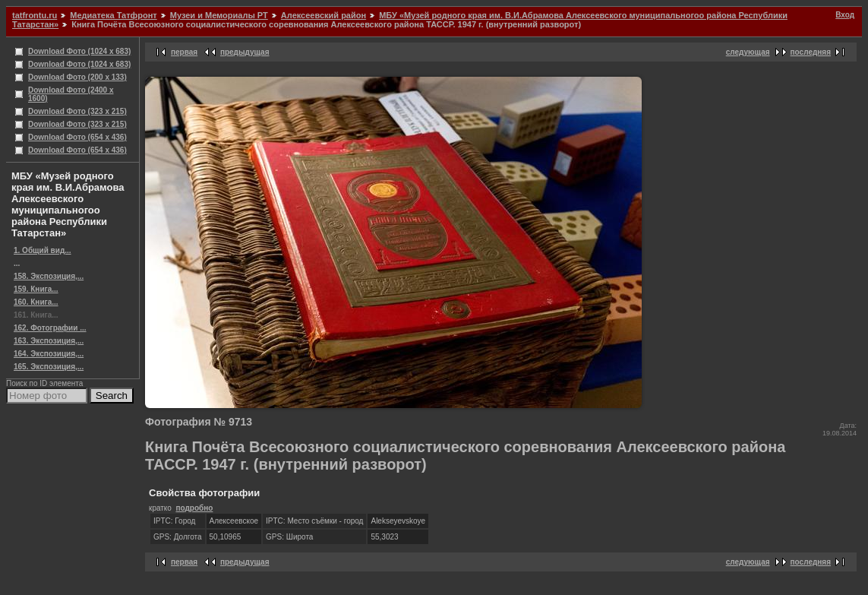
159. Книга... (36, 289)
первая (184, 52)
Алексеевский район (324, 15)
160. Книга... (36, 302)
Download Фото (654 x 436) (77, 137)
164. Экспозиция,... (49, 354)
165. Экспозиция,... (49, 367)
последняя (811, 52)
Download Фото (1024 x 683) (79, 51)
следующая (748, 52)
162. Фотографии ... (50, 328)
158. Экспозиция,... (49, 276)
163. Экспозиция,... (49, 341)
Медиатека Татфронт (113, 15)
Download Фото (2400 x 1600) (71, 94)
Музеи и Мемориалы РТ (219, 15)
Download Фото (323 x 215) (77, 111)
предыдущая (245, 52)
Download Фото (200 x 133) (77, 77)
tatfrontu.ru (35, 15)
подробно (194, 508)
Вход (845, 15)
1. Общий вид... (43, 250)
